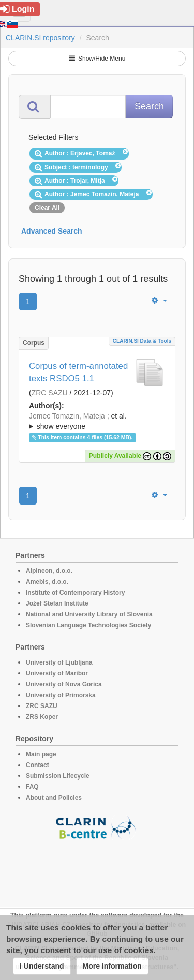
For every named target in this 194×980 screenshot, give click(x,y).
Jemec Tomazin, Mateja (67, 416)
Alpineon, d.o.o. (49, 571)
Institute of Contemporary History (75, 593)
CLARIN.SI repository (40, 38)
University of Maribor (57, 673)
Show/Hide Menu (97, 59)
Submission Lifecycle (58, 776)
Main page (41, 754)
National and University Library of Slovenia (89, 614)
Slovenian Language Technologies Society (89, 625)
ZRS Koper (42, 717)
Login (17, 9)
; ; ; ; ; (97, 421)
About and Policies (54, 798)
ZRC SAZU (50, 393)
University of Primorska (61, 695)
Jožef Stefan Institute (57, 603)
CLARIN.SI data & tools (142, 341)
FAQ (32, 787)
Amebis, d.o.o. (47, 582)
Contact (38, 765)
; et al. (97, 422)
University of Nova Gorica (64, 684)
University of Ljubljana (59, 662)
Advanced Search (52, 231)
